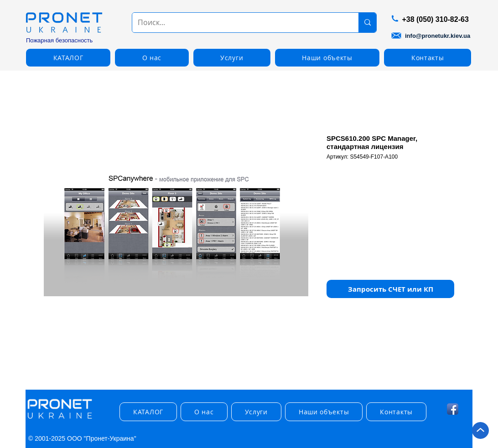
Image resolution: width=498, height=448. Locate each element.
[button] (68, 58)
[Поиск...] (239, 23)
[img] (60, 419)
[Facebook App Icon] (453, 409)
